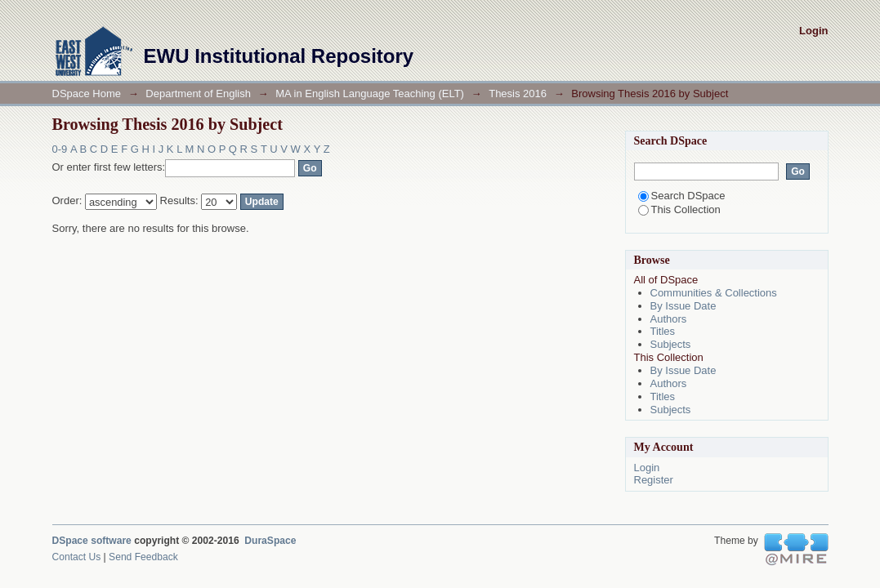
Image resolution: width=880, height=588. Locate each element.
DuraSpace (270, 541)
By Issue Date (683, 306)
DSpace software (92, 541)
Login (813, 31)
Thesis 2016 (518, 94)
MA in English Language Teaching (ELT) (370, 94)
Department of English (198, 94)
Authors (669, 319)
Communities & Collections (714, 293)
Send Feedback (143, 557)
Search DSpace (682, 196)
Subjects (671, 344)
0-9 (60, 149)
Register (654, 480)
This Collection (679, 209)
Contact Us (77, 557)
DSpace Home (87, 94)
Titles (663, 331)
